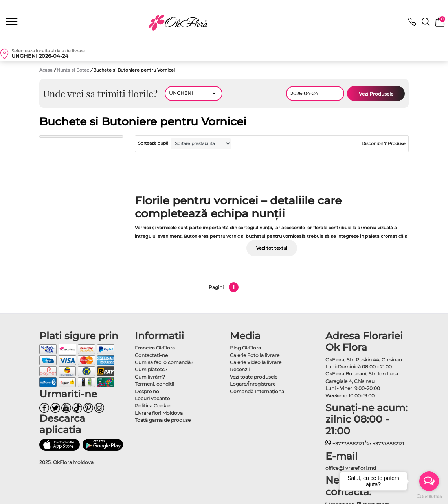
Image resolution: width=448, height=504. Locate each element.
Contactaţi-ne (151, 355)
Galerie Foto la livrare (255, 355)
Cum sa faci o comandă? (164, 362)
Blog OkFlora (245, 348)
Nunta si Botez (73, 70)
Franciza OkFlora (155, 348)
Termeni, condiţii (154, 384)
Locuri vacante (152, 398)
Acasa (46, 70)
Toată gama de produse (163, 420)
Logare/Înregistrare (253, 384)
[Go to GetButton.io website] (429, 496)
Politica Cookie (152, 406)
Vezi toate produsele (254, 377)
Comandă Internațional (258, 391)
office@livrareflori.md (351, 468)
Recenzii (240, 369)
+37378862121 (345, 444)
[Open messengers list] (429, 481)
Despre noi (148, 391)
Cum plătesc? (151, 369)
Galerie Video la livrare (256, 362)
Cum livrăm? (150, 377)
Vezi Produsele (376, 94)
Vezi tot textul (272, 248)
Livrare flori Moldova (159, 413)
